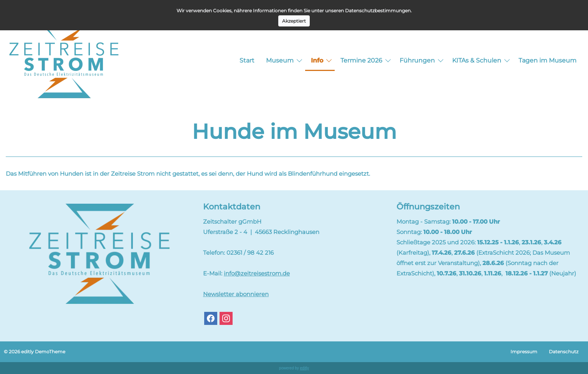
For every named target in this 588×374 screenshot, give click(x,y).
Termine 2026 (361, 60)
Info (317, 60)
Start (247, 60)
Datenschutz (564, 352)
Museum (280, 60)
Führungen (417, 60)
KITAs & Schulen (477, 60)
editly (305, 368)
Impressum (524, 352)
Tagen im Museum (548, 60)
